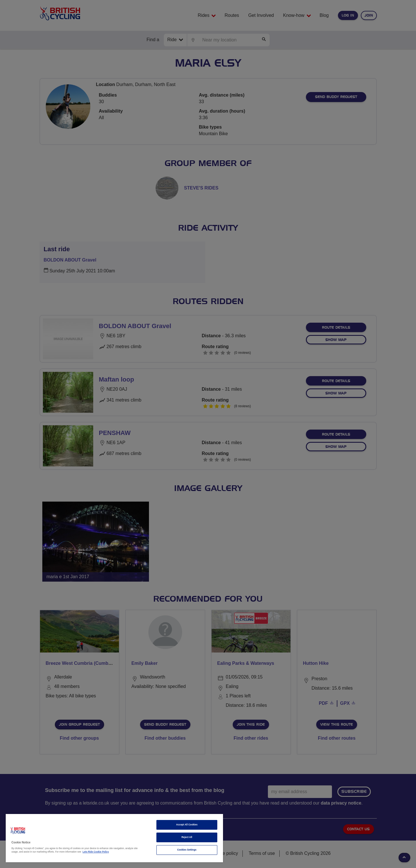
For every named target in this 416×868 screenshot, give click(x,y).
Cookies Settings (187, 850)
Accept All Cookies (187, 825)
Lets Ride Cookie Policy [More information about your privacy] (96, 852)
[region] (114, 838)
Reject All (187, 837)
